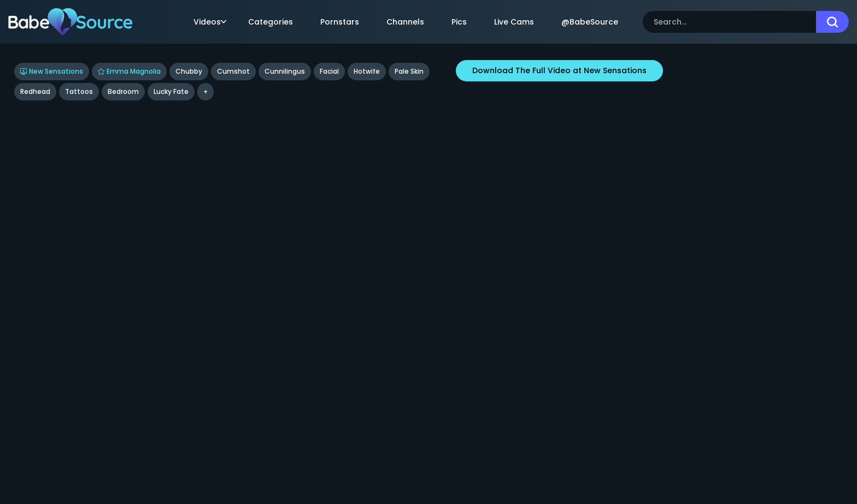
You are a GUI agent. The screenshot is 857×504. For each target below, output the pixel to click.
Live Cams (514, 22)
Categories (271, 22)
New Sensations (52, 71)
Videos (210, 22)
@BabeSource (590, 22)
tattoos (79, 91)
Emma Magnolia (129, 71)
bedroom (123, 91)
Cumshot (233, 71)
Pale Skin (409, 71)
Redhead (35, 91)
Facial (329, 71)
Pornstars (340, 22)
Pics (459, 22)
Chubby (189, 71)
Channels (405, 22)
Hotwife (367, 71)
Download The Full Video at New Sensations (559, 70)
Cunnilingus (285, 71)
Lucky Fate (171, 91)
